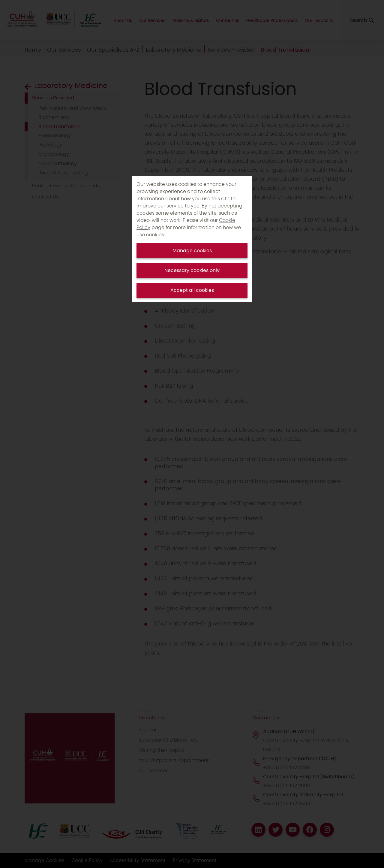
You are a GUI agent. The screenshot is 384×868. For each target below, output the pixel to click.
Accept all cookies (192, 290)
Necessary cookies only (192, 270)
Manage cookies (192, 251)
